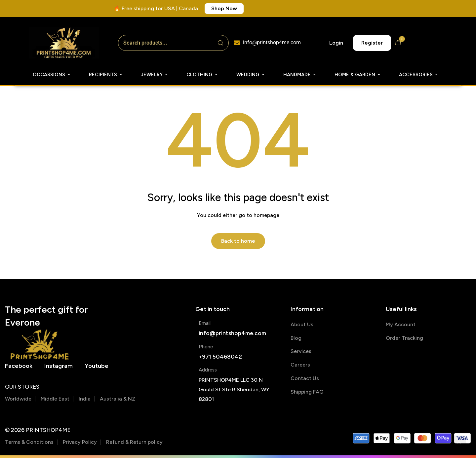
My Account (401, 324)
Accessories (419, 75)
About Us (302, 324)
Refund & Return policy (134, 442)
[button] (224, 9)
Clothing (202, 75)
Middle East (55, 399)
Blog (296, 338)
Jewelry (155, 75)
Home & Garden (358, 75)
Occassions (52, 75)
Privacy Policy (80, 442)
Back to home (238, 241)
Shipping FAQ (307, 392)
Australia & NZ (118, 399)
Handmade (300, 75)
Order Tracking (404, 338)
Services (301, 351)
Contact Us (305, 378)
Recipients (106, 75)
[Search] (220, 43)
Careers (300, 365)
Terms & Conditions (29, 442)
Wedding (251, 75)
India (85, 399)
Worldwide (18, 399)
